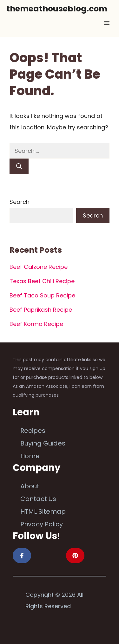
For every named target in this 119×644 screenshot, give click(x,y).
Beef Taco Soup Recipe (42, 295)
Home (30, 456)
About (30, 486)
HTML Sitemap (43, 511)
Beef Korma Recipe (36, 324)
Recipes (33, 431)
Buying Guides (43, 443)
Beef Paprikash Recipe (41, 310)
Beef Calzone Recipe (39, 267)
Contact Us (38, 499)
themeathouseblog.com (57, 9)
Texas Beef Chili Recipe (42, 281)
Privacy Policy (42, 524)
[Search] (19, 166)
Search (20, 202)
